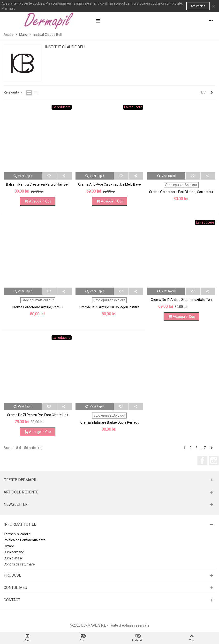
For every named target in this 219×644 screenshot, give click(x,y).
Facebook (202, 461)
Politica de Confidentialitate (25, 540)
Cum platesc (13, 558)
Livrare (9, 546)
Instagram (214, 461)
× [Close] (214, 6)
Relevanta (13, 92)
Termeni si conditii (17, 534)
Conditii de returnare (19, 564)
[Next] (211, 93)
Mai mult (8, 8)
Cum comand (14, 552)
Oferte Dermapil (20, 480)
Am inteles (198, 6)
